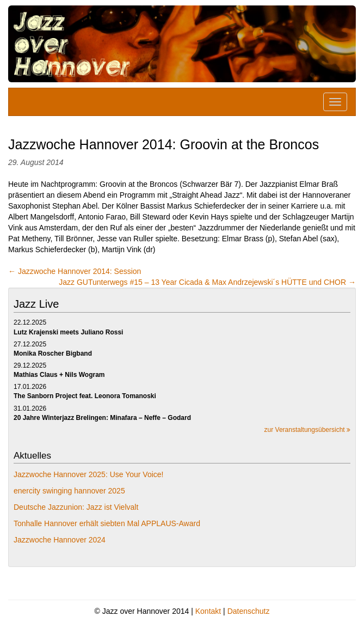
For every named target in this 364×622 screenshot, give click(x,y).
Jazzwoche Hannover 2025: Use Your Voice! (89, 474)
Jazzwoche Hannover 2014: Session (75, 271)
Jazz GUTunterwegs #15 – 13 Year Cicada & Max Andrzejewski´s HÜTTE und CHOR (207, 282)
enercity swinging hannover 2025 (69, 491)
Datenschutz (249, 611)
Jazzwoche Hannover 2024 (60, 540)
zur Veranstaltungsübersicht (307, 430)
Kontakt (208, 611)
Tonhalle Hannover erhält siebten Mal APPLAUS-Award (107, 523)
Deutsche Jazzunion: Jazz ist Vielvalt (76, 507)
